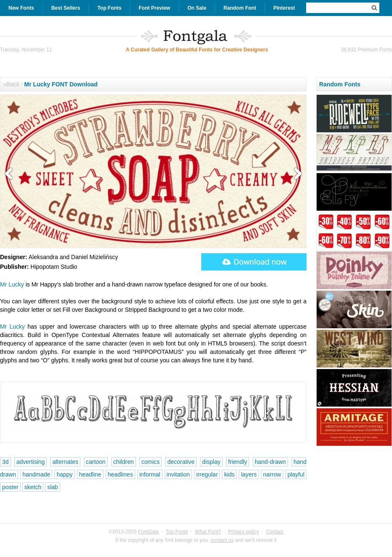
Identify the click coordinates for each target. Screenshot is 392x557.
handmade (36, 474)
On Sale (197, 8)
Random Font (240, 8)
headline (90, 474)
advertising (31, 462)
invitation (178, 474)
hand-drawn (270, 462)
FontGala (148, 532)
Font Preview (154, 8)
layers (249, 474)
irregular (207, 474)
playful (296, 474)
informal (150, 474)
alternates (65, 462)
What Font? (208, 532)
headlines (120, 474)
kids (229, 474)
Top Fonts (109, 8)
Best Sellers (66, 8)
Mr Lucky (12, 284)
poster (10, 487)
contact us (222, 540)
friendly (238, 462)
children (124, 462)
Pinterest (284, 8)
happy (64, 474)
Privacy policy (244, 532)
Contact (275, 532)
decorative (181, 462)
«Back (11, 84)
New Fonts (21, 8)
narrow (272, 474)
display (211, 462)
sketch (33, 487)
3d (5, 462)
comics (151, 462)
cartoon (96, 462)
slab (53, 487)
